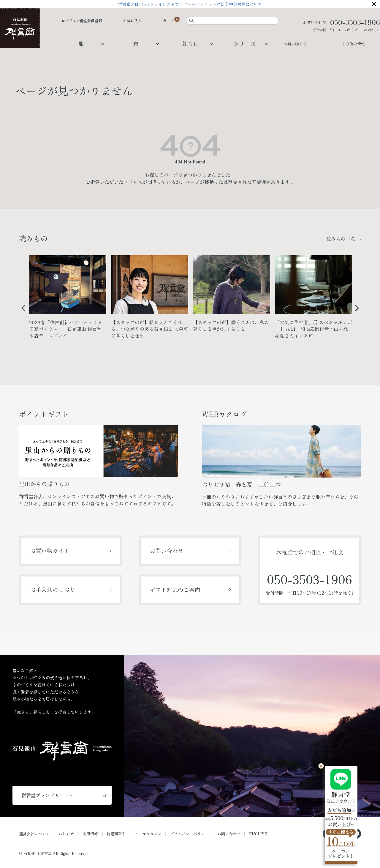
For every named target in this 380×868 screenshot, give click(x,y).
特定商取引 (116, 834)
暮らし (190, 44)
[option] (68, 299)
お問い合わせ (167, 550)
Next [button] (355, 313)
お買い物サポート (299, 44)
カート (168, 21)
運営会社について (34, 834)
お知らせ (66, 834)
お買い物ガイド (50, 550)
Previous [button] (21, 313)
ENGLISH (258, 834)
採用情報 (90, 834)
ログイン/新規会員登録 (82, 21)
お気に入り (133, 21)
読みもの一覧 (341, 239)
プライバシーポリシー (189, 834)
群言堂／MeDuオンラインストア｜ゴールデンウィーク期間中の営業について (190, 4)
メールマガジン (148, 834)
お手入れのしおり (53, 589)
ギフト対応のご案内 (175, 589)
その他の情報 (353, 44)
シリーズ (245, 44)
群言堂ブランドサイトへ (47, 795)
